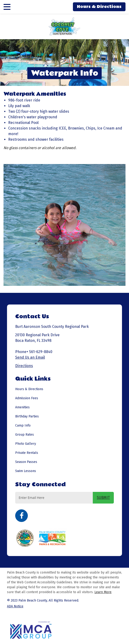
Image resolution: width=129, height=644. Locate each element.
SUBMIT (103, 498)
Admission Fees (27, 398)
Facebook (21, 516)
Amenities (22, 407)
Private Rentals (27, 453)
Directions (24, 366)
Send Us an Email (30, 357)
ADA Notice (15, 606)
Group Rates (25, 435)
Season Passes (26, 462)
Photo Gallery (26, 444)
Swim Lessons (26, 471)
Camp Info (23, 425)
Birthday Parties (27, 416)
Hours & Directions (99, 7)
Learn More (103, 592)
